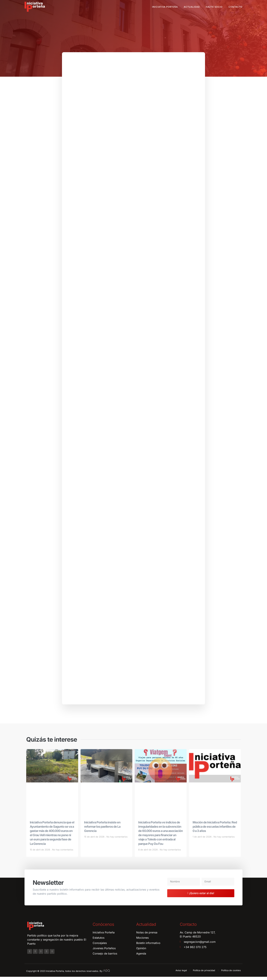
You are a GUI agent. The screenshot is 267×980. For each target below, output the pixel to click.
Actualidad (192, 7)
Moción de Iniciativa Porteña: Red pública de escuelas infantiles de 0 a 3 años (215, 830)
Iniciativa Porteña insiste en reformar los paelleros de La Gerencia (102, 830)
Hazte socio (214, 7)
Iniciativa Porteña (165, 7)
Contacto (235, 7)
